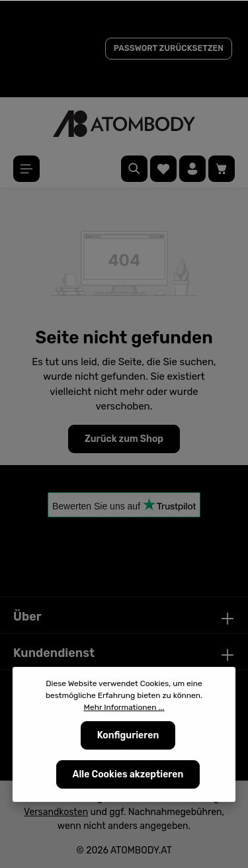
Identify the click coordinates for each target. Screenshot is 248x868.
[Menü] (26, 169)
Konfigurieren (128, 735)
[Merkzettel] (163, 169)
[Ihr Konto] (192, 169)
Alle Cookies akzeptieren (128, 774)
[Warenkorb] (222, 169)
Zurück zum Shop (124, 439)
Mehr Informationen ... (124, 707)
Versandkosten (56, 812)
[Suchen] (134, 169)
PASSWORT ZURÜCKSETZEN (169, 48)
